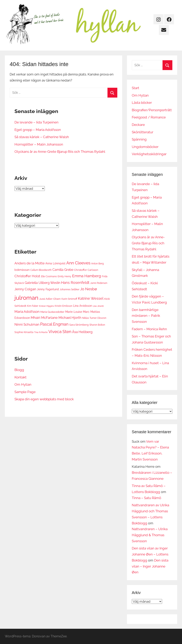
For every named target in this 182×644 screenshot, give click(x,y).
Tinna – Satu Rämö (146, 498)
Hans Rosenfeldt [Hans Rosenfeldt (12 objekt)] (75, 283)
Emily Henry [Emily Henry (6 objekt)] (64, 276)
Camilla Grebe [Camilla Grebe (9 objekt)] (63, 270)
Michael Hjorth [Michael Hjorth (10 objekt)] (70, 318)
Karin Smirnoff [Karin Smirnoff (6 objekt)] (69, 299)
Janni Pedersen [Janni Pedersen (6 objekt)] (99, 283)
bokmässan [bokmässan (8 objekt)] (22, 270)
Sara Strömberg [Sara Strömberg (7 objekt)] (79, 325)
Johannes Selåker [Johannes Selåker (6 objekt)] (70, 289)
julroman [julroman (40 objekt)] (26, 298)
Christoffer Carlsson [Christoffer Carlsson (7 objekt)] (86, 270)
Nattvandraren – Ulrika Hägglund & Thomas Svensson (150, 535)
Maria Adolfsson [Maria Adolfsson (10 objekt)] (27, 312)
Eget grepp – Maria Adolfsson (38, 130)
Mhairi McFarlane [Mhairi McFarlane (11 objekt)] (44, 318)
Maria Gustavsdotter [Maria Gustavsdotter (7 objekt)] (52, 312)
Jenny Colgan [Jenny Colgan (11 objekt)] (25, 289)
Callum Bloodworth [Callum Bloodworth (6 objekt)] (41, 270)
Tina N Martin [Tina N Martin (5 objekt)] (41, 332)
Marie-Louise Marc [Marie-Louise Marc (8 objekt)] (77, 312)
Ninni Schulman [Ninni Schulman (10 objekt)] (27, 324)
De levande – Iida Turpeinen (36, 122)
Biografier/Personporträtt (152, 110)
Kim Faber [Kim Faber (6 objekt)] (33, 306)
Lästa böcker (142, 103)
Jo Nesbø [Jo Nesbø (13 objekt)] (88, 289)
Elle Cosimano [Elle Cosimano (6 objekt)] (49, 276)
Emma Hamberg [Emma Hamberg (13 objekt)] (87, 276)
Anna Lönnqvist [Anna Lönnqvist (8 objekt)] (55, 263)
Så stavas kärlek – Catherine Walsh (42, 137)
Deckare (138, 125)
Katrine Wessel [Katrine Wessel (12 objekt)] (91, 298)
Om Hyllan (23, 384)
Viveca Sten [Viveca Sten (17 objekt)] (60, 332)
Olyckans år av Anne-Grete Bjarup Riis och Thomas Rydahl (60, 152)
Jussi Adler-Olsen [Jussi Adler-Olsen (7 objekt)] (50, 299)
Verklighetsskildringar (149, 154)
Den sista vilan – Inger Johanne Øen (150, 566)
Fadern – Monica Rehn (149, 329)
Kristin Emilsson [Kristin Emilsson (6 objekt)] (63, 306)
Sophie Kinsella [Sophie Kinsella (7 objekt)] (24, 332)
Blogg (19, 370)
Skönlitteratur (143, 132)
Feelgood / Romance (149, 117)
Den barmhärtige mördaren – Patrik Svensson (146, 316)
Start (135, 88)
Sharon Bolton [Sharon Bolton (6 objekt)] (97, 325)
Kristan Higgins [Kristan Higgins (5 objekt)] (46, 306)
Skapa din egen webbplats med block (44, 399)
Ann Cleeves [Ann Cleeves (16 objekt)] (78, 263)
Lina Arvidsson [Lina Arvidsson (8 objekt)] (83, 306)
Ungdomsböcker (145, 147)
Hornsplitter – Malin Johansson (39, 144)
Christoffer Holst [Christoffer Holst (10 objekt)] (27, 276)
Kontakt (20, 377)
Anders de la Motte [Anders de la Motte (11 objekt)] (30, 263)
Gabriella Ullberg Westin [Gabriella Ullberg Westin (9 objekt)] (42, 283)
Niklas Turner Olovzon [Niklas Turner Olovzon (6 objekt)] (94, 318)
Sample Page (25, 392)
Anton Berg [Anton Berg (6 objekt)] (97, 263)
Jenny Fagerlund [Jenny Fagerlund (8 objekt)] (48, 289)
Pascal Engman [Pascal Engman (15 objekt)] (54, 324)
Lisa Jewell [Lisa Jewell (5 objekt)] (98, 306)
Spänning (139, 139)
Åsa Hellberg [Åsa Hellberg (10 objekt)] (82, 332)
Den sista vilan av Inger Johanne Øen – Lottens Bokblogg (150, 554)
